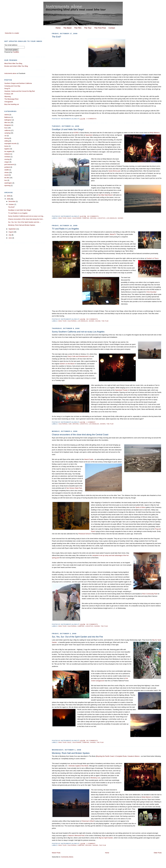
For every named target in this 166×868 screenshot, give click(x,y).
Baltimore (8, 117)
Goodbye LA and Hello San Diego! (68, 129)
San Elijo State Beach (105, 195)
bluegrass (8, 125)
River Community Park (150, 594)
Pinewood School (84, 534)
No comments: (93, 216)
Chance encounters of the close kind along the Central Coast (80, 435)
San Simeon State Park (74, 488)
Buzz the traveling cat (12, 104)
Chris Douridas (151, 292)
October (11, 204)
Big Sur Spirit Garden (106, 838)
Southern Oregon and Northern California (18, 83)
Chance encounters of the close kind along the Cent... (26, 219)
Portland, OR (9, 94)
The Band (67, 28)
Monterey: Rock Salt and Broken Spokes (71, 753)
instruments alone (10, 73)
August (11, 232)
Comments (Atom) (67, 857)
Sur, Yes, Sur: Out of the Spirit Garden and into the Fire (77, 637)
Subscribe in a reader (12, 33)
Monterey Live (95, 778)
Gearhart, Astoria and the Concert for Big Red (19, 91)
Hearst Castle (89, 459)
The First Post (100, 28)
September (12, 229)
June (10, 238)
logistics (101, 218)
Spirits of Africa (141, 507)
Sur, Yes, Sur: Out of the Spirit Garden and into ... (25, 222)
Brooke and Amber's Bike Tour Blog (16, 66)
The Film (78, 28)
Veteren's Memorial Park (76, 835)
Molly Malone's (155, 133)
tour (6, 180)
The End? (56, 37)
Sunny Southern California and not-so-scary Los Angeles (78, 332)
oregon (7, 162)
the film (105, 321)
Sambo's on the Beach (67, 364)
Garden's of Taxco (153, 258)
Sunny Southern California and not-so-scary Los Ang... (26, 216)
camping (86, 218)
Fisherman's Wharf (88, 821)
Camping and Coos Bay (12, 86)
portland (7, 167)
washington (8, 183)
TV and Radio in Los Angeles (65, 229)
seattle (7, 170)
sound (98, 321)
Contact (112, 28)
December (12, 201)
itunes (6, 146)
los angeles (112, 218)
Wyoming (7, 96)
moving (7, 159)
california (77, 218)
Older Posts (158, 853)
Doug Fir (7, 88)
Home (58, 28)
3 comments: (92, 119)
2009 (9, 196)
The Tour (88, 28)
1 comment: (91, 422)
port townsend (9, 164)
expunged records (10, 143)
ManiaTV (113, 234)
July (10, 235)
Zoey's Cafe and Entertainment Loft (79, 356)
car (70, 424)
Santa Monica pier (115, 171)
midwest (7, 154)
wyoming (7, 185)
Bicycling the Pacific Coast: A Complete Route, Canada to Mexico (118, 756)
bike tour (63, 218)
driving (93, 218)
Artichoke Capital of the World (78, 766)
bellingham (8, 120)
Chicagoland (9, 102)
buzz (69, 218)
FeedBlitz (16, 52)
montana (7, 157)
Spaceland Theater (121, 390)
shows (120, 218)
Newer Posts (56, 853)
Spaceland (89, 135)
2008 (9, 199)
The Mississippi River (11, 99)
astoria (7, 115)
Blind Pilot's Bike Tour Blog (13, 63)
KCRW (76, 133)
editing (7, 141)
